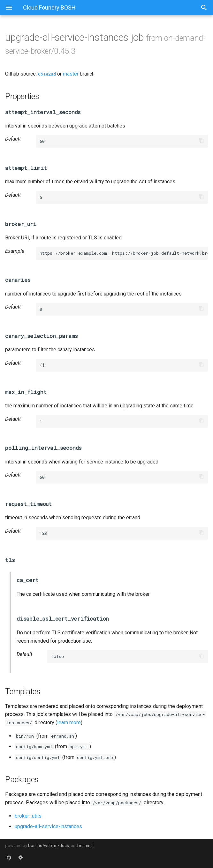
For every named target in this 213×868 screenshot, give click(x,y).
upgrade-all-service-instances (48, 826)
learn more (69, 722)
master (71, 74)
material (86, 846)
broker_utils (28, 816)
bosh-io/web (40, 846)
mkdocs (61, 846)
